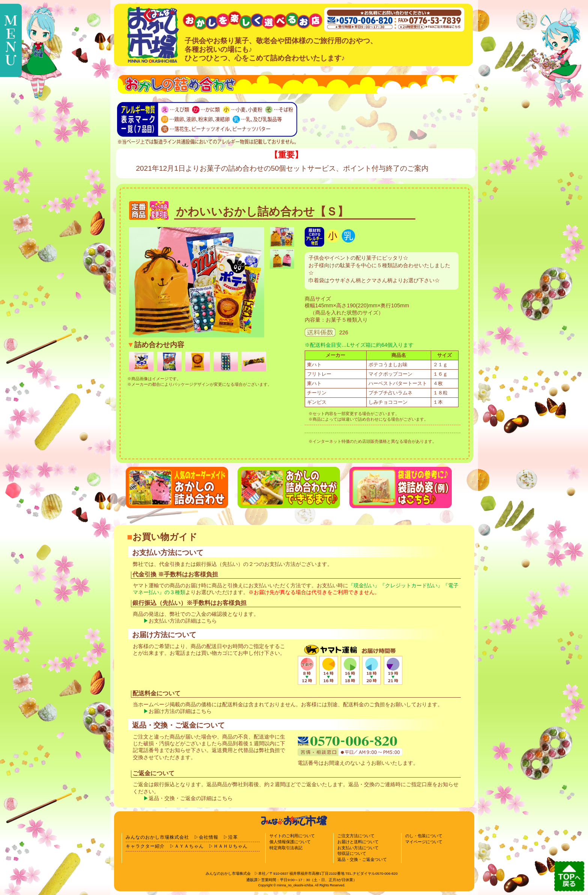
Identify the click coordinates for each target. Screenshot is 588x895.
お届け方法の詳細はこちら (180, 711)
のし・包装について (424, 836)
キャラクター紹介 (145, 846)
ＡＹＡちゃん (189, 846)
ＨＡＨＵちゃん (231, 846)
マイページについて (424, 842)
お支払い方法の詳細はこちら (183, 621)
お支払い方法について (358, 848)
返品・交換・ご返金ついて (362, 859)
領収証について (352, 853)
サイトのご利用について (292, 836)
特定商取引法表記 (286, 848)
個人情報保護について (290, 842)
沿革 (233, 837)
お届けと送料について (358, 842)
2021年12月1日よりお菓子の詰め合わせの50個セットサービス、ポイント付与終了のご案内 (282, 168)
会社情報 (209, 837)
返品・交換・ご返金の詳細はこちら (191, 798)
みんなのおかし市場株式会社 (157, 837)
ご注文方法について (356, 836)
